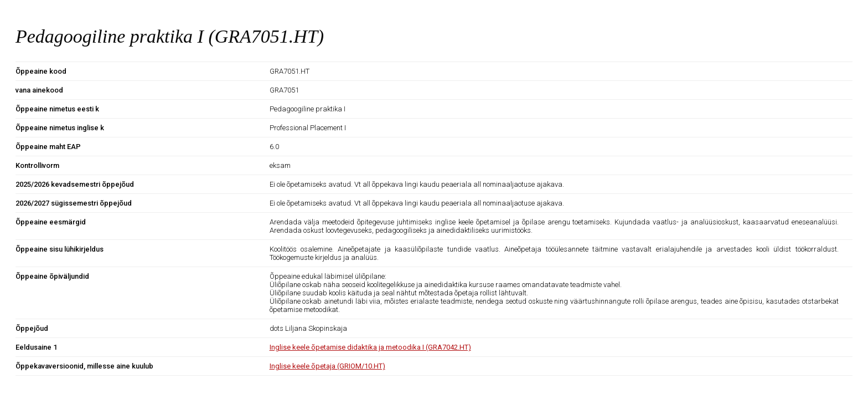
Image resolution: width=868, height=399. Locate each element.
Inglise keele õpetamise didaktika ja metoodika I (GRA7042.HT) (370, 347)
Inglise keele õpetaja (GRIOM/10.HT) (327, 366)
